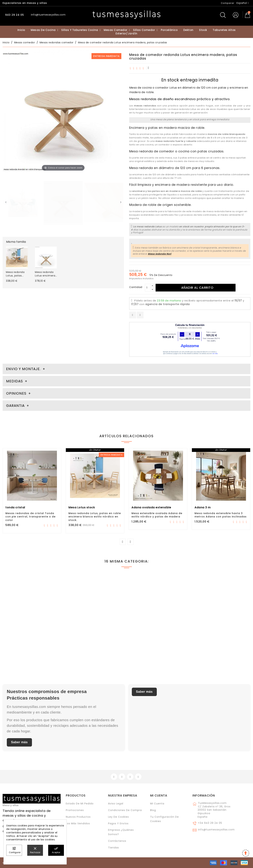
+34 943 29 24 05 (210, 823)
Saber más (19, 742)
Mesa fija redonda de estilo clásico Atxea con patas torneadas (94, 640)
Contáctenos (117, 841)
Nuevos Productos (78, 817)
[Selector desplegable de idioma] (243, 3)
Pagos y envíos (118, 823)
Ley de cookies (118, 817)
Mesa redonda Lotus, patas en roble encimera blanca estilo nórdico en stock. (95, 517)
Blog (153, 810)
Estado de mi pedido (80, 804)
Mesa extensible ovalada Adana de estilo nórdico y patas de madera (157, 515)
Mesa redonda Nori (160, 254)
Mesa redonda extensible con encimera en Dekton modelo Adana (157, 640)
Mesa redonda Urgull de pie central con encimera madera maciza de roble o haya (220, 642)
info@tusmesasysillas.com (216, 830)
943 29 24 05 (14, 15)
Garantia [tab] (16, 406)
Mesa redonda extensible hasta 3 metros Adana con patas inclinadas (221, 515)
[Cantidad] (148, 288)
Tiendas (113, 848)
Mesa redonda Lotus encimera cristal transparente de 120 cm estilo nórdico (28, 642)
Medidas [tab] (14, 381)
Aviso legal (116, 804)
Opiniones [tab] (17, 393)
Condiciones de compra (125, 810)
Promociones (75, 810)
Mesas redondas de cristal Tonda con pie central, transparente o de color (30, 517)
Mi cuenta (159, 795)
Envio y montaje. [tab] (23, 369)
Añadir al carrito (197, 288)
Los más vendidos (78, 823)
